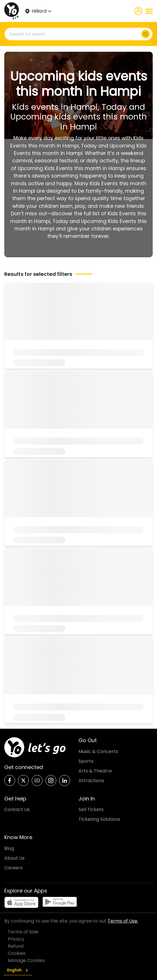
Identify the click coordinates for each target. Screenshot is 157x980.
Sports (86, 761)
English (18, 970)
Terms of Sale (23, 932)
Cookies (17, 953)
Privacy (16, 939)
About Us (14, 858)
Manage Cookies (26, 960)
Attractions (91, 781)
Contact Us (17, 809)
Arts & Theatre (95, 771)
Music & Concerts (98, 751)
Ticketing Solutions (99, 819)
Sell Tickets (91, 809)
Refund (16, 946)
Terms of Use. (123, 921)
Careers (13, 868)
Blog (9, 848)
